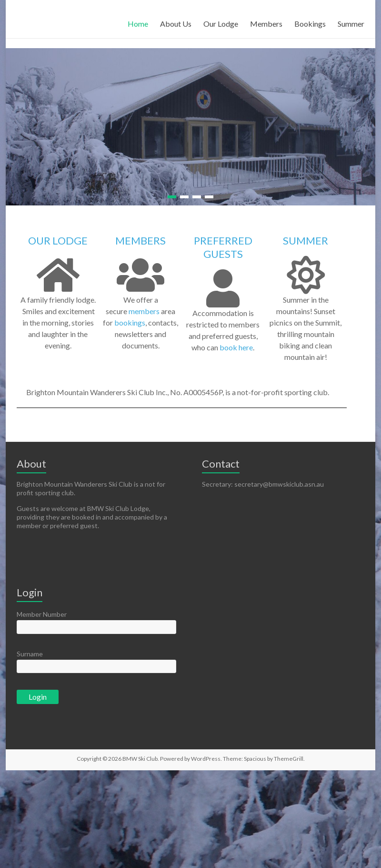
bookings (130, 322)
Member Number (42, 614)
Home (138, 24)
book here (236, 347)
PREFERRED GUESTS (223, 247)
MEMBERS (140, 240)
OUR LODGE (58, 240)
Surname (30, 654)
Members (266, 24)
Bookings (310, 24)
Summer (351, 24)
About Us (176, 24)
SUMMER (306, 240)
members (144, 311)
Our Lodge (221, 24)
